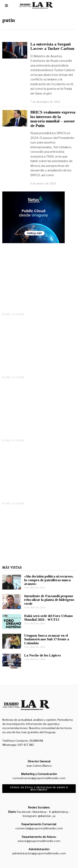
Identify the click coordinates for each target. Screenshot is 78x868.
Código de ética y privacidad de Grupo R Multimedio (39, 789)
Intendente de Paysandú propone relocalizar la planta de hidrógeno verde (49, 600)
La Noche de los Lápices (42, 655)
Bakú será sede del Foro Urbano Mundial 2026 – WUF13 (48, 618)
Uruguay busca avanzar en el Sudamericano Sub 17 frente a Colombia (47, 639)
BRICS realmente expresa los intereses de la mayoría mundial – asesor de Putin (53, 119)
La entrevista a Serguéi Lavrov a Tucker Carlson (52, 46)
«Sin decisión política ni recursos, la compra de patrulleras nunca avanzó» (49, 580)
